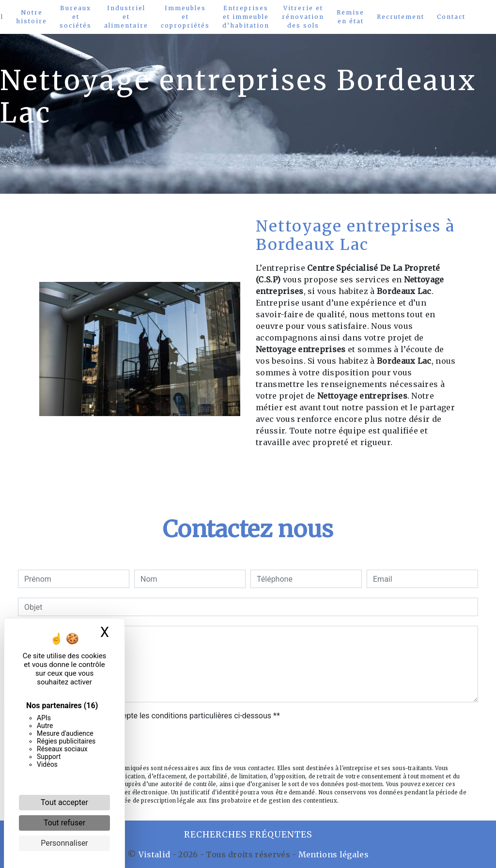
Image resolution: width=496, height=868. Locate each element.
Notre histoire (31, 17)
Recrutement (401, 17)
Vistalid (155, 854)
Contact (451, 17)
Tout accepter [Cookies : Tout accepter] (64, 802)
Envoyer (248, 744)
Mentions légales (333, 854)
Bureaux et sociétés (76, 17)
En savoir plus (390, 468)
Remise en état (350, 17)
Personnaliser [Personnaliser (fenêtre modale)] (64, 843)
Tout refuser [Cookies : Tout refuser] (64, 823)
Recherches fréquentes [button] (248, 835)
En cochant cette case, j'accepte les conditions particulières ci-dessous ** (154, 716)
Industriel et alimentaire (126, 17)
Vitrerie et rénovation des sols (303, 17)
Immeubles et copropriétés (185, 17)
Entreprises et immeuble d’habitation (246, 17)
